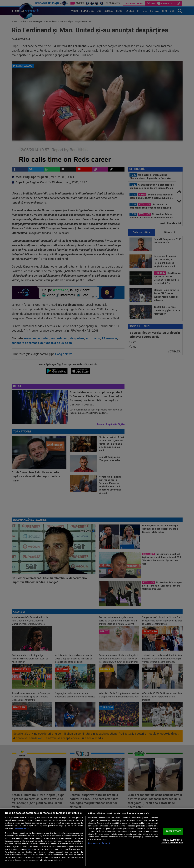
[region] (97, 838)
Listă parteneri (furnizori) (99, 843)
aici (29, 849)
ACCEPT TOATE (173, 831)
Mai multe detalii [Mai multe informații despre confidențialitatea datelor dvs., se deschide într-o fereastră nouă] (22, 828)
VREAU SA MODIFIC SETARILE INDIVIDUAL (172, 841)
